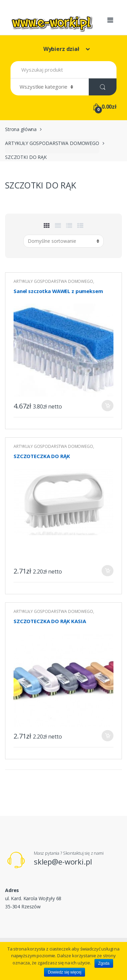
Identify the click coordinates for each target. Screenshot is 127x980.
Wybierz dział (62, 49)
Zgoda (104, 963)
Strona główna (21, 129)
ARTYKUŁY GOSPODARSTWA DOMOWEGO (52, 143)
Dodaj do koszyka (107, 406)
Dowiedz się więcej (65, 972)
